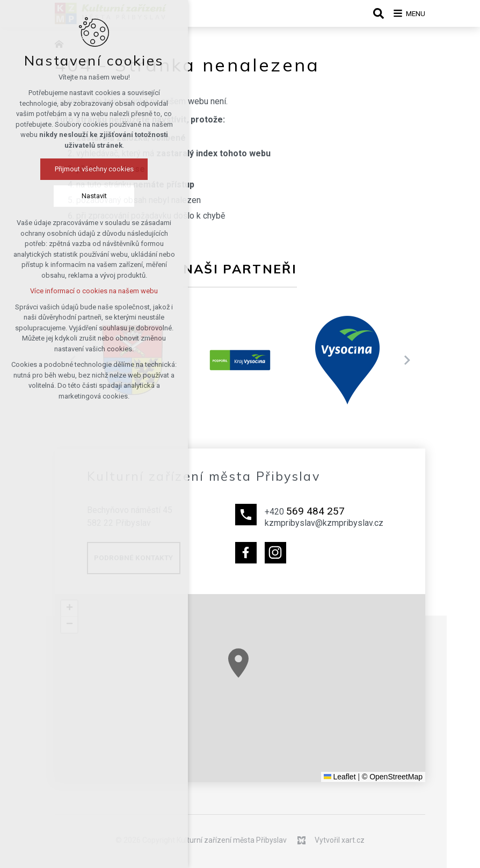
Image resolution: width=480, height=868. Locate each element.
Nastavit (71, 197)
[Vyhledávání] (372, 13)
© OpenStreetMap (392, 777)
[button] (351, 724)
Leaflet (340, 777)
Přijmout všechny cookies (71, 171)
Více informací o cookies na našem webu (70, 292)
